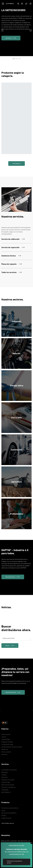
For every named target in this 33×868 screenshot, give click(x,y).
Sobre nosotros (6, 734)
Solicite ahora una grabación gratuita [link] (15, 862)
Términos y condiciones (8, 787)
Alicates (4, 815)
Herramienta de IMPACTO (9, 813)
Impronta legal (6, 782)
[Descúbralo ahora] (13, 577)
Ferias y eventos (6, 752)
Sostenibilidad (6, 739)
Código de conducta (7, 742)
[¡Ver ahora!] (11, 38)
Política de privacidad (8, 785)
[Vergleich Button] (26, 4)
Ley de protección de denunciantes (12, 747)
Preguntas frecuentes (8, 780)
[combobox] (16, 639)
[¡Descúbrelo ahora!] (13, 692)
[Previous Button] (2, 30)
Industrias (4, 754)
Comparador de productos (9, 770)
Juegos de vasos (6, 818)
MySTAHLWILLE (6, 792)
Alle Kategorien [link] (17, 164)
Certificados (5, 790)
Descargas (5, 772)
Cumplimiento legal (7, 744)
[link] (10, 646)
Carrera (4, 737)
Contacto (4, 775)
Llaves (3, 810)
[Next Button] (31, 30)
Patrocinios (5, 749)
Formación (5, 777)
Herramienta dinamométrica (10, 808)
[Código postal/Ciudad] (16, 639)
